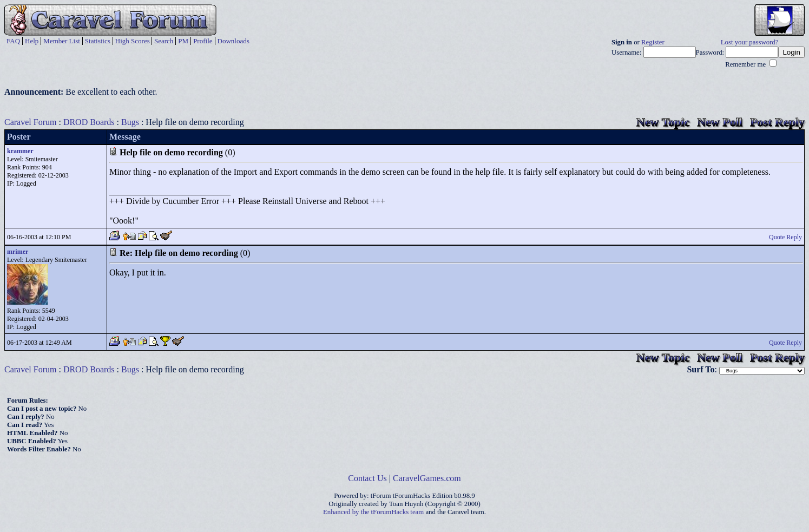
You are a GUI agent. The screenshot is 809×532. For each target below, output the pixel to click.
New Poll (720, 122)
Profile (203, 41)
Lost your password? (750, 42)
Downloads (234, 41)
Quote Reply (785, 237)
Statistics (98, 41)
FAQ (13, 41)
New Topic (663, 122)
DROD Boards (89, 122)
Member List (62, 41)
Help (32, 41)
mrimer (18, 252)
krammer (20, 151)
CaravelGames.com (427, 478)
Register (653, 42)
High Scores (133, 41)
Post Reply (777, 122)
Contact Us (367, 478)
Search (164, 41)
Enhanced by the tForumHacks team (373, 512)
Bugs (130, 122)
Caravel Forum (30, 122)
